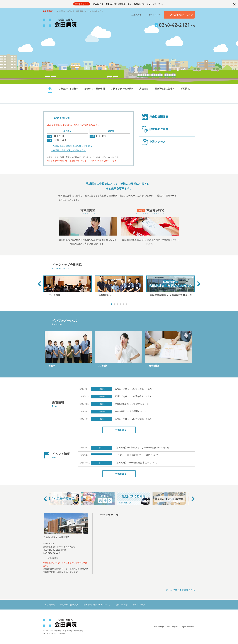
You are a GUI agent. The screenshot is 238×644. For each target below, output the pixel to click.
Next (199, 284)
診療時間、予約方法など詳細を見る (68, 150)
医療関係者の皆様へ (165, 89)
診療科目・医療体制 (95, 89)
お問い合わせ (122, 605)
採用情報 (185, 89)
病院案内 (144, 89)
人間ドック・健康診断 (122, 89)
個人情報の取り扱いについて (97, 605)
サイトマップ (154, 15)
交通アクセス (137, 15)
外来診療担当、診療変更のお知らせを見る (71, 146)
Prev (39, 284)
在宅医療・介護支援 (69, 605)
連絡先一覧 (50, 605)
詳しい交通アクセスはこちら (181, 590)
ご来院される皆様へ (68, 89)
